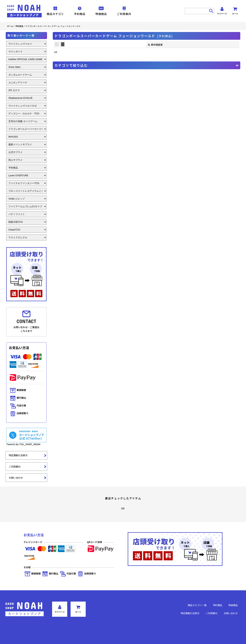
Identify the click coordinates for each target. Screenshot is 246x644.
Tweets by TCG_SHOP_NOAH (23, 444)
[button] (147, 65)
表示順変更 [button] (155, 45)
